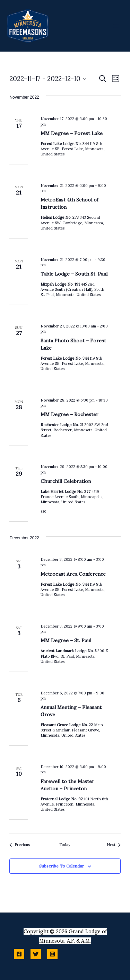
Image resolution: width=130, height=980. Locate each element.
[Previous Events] (20, 845)
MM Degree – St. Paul (66, 640)
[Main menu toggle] (116, 26)
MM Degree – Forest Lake (72, 133)
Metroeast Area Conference (73, 574)
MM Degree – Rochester (70, 414)
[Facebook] (19, 954)
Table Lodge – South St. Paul (74, 274)
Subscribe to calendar (62, 866)
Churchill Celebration (66, 481)
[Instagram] (52, 954)
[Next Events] (114, 845)
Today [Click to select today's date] (65, 845)
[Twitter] (36, 954)
